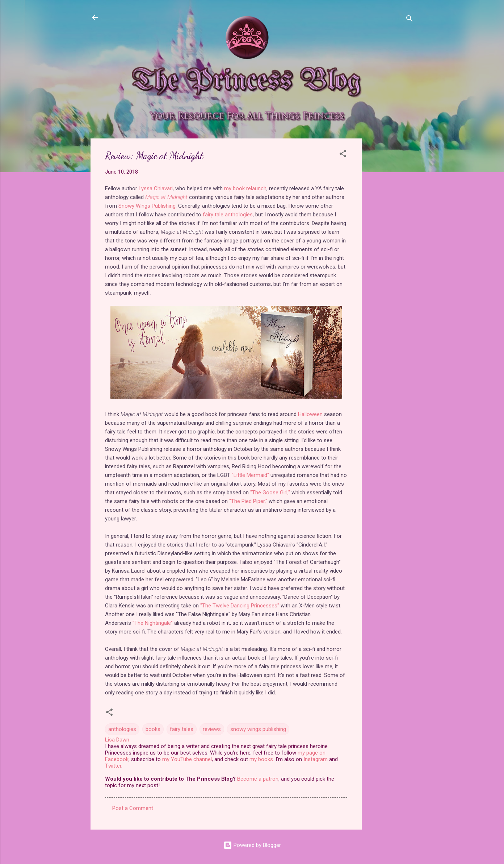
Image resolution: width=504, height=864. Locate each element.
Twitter (113, 766)
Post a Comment (133, 808)
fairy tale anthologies (228, 215)
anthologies (122, 729)
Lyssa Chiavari (156, 188)
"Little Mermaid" (250, 475)
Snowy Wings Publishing (147, 206)
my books (261, 759)
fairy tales (182, 729)
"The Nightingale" (153, 623)
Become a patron (258, 779)
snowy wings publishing (258, 729)
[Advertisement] (391, 247)
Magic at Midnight (166, 197)
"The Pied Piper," (248, 501)
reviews (212, 729)
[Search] (409, 20)
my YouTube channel (187, 759)
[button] (343, 155)
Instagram (316, 759)
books (153, 729)
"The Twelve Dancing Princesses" (240, 606)
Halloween (310, 414)
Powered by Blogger (252, 845)
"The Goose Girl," (270, 493)
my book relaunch (245, 188)
